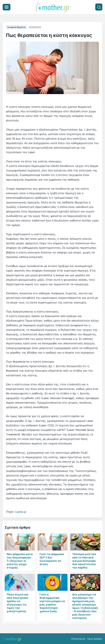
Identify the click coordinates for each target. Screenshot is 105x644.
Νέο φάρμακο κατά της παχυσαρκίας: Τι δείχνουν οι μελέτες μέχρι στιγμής (20, 561)
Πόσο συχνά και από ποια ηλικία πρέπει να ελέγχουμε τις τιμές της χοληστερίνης (17, 603)
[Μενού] (7, 7)
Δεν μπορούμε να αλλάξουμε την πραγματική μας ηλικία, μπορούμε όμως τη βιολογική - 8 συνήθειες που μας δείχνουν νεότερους (85, 606)
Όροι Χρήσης (95, 639)
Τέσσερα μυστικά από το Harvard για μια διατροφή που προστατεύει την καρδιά (84, 561)
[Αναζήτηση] (99, 7)
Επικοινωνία (78, 639)
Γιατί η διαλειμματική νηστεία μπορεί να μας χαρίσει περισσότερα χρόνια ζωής (52, 603)
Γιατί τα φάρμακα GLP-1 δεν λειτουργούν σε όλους (52, 559)
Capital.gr (21, 512)
